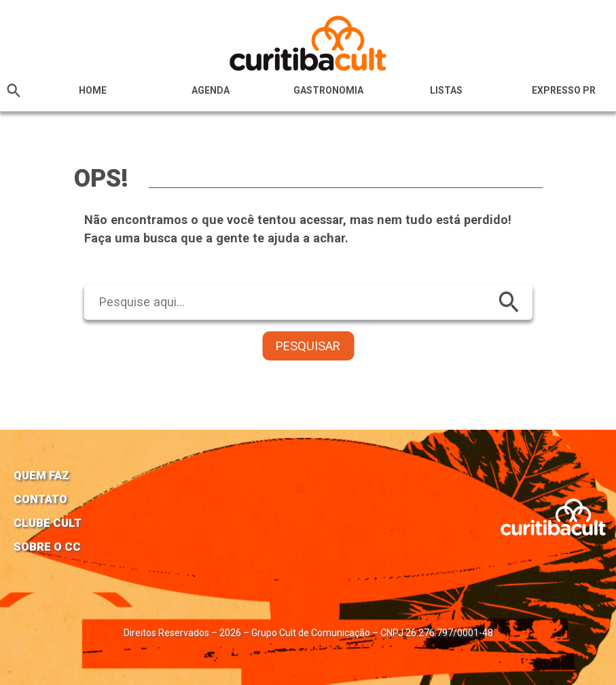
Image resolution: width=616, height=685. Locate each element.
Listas (446, 90)
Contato (40, 499)
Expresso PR (564, 90)
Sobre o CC (47, 547)
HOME (93, 90)
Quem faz (41, 475)
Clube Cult (48, 523)
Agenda (211, 90)
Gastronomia (328, 90)
